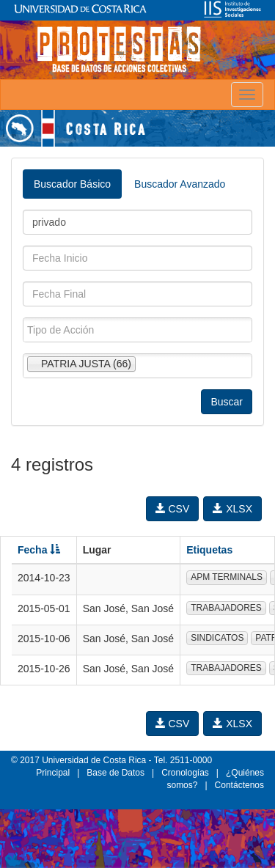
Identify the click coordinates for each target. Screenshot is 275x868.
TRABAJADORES (226, 608)
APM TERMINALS (227, 577)
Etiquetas (209, 550)
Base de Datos (115, 773)
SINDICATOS (217, 638)
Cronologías (185, 773)
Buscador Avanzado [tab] (180, 184)
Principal (53, 773)
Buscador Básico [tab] (72, 184)
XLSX (232, 509)
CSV (173, 509)
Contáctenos (239, 785)
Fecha (39, 550)
